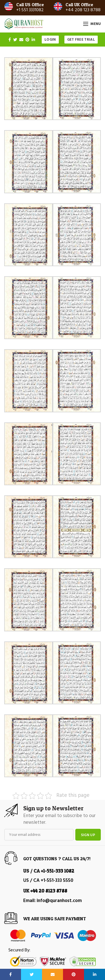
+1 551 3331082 (30, 10)
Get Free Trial (81, 40)
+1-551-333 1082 (58, 871)
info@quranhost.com (59, 901)
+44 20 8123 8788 (49, 891)
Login (50, 40)
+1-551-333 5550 (57, 881)
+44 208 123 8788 (83, 10)
